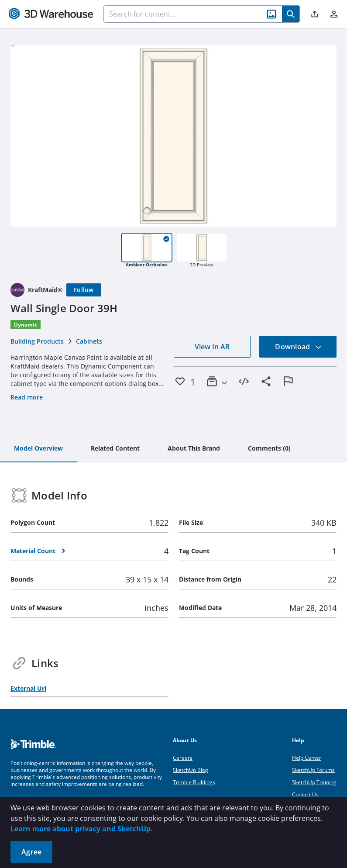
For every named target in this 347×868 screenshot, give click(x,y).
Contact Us (305, 794)
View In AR (212, 347)
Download (298, 347)
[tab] (38, 449)
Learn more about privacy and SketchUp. (82, 829)
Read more (27, 397)
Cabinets (89, 341)
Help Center (307, 758)
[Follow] (84, 290)
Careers (183, 758)
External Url (28, 688)
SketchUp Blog (191, 770)
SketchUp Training (314, 782)
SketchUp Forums (313, 770)
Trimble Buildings (194, 782)
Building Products (37, 341)
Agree (31, 852)
